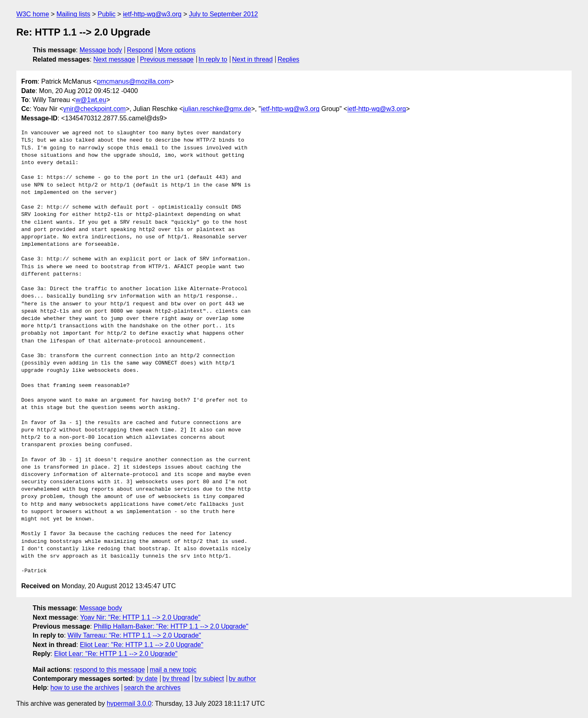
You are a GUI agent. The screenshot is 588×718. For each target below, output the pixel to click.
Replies (288, 59)
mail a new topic (173, 670)
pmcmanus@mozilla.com (133, 81)
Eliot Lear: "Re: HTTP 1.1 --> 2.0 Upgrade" (142, 645)
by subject (209, 679)
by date (147, 679)
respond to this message (109, 670)
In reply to (213, 59)
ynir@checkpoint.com (95, 109)
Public (107, 14)
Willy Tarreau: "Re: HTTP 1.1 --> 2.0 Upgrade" (134, 635)
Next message (114, 59)
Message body (101, 50)
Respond (140, 50)
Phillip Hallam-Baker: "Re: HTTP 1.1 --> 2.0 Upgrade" (171, 626)
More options (177, 50)
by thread (176, 679)
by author (242, 679)
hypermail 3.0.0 (129, 704)
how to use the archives (85, 688)
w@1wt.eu (91, 100)
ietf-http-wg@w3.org (152, 14)
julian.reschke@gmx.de (217, 109)
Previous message (167, 59)
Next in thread (252, 59)
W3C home (33, 14)
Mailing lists (73, 14)
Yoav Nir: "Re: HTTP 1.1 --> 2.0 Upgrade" (140, 617)
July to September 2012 (224, 14)
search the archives (153, 688)
